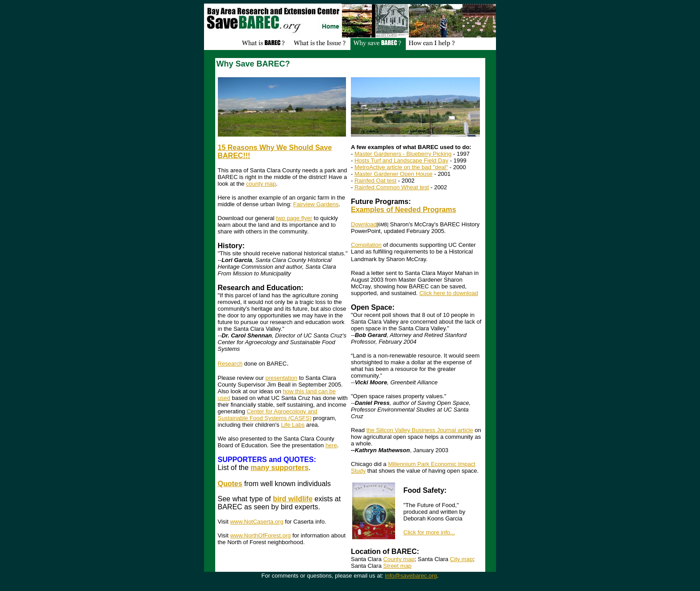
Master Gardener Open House (394, 174)
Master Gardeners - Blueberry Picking (403, 154)
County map (399, 559)
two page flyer (294, 218)
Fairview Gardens (316, 204)
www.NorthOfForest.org (260, 535)
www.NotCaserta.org (256, 522)
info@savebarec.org (411, 576)
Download (364, 224)
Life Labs (293, 425)
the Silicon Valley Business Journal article (420, 430)
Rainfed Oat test (375, 181)
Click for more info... (429, 532)
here (331, 445)
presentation (281, 378)
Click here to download (449, 293)
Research (230, 364)
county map (261, 184)
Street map (397, 566)
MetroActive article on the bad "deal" (401, 167)
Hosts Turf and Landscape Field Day (401, 160)
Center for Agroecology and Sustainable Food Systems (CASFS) (268, 415)
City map (461, 559)
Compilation (366, 245)
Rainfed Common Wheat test (392, 187)
